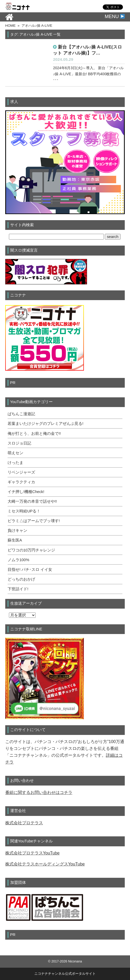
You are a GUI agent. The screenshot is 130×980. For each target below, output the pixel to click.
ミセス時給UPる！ (24, 511)
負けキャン (17, 530)
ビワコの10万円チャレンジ (31, 550)
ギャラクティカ (21, 482)
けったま (15, 463)
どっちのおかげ (21, 579)
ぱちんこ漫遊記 (21, 414)
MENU (115, 17)
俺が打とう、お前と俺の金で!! (34, 434)
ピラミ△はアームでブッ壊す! (34, 521)
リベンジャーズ (21, 472)
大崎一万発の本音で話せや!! (32, 501)
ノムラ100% (18, 560)
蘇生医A (15, 540)
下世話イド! (18, 589)
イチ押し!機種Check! (26, 492)
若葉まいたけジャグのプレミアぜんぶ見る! (45, 424)
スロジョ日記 (19, 443)
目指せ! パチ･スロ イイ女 (30, 570)
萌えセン (15, 453)
